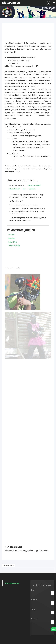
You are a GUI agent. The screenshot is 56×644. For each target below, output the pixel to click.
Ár (24, 189)
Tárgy (34, 609)
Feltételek (32, 189)
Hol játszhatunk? (14, 189)
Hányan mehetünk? (34, 185)
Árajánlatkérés (9, 566)
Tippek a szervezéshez (16, 185)
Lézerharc (12, 238)
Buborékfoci (13, 242)
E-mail (34, 600)
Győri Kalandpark (12, 583)
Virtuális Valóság (14, 246)
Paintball (11, 235)
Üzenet (34, 619)
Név (33, 590)
